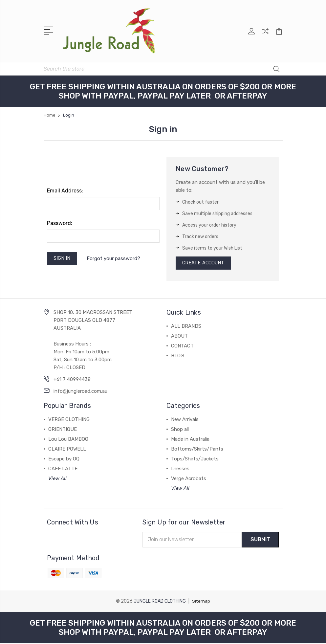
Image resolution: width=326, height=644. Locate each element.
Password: (60, 222)
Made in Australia (190, 440)
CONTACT (182, 346)
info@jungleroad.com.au (80, 392)
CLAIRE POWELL (67, 450)
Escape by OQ (64, 459)
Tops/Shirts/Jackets (195, 459)
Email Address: (65, 190)
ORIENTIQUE (63, 430)
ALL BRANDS (186, 327)
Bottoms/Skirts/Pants (197, 450)
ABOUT (179, 337)
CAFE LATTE (63, 469)
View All (57, 479)
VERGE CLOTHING (69, 420)
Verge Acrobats (189, 479)
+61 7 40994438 (72, 380)
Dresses (180, 469)
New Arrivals (185, 420)
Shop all (180, 430)
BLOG (177, 356)
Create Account (204, 263)
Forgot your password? (115, 258)
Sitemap (201, 602)
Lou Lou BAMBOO (68, 440)
